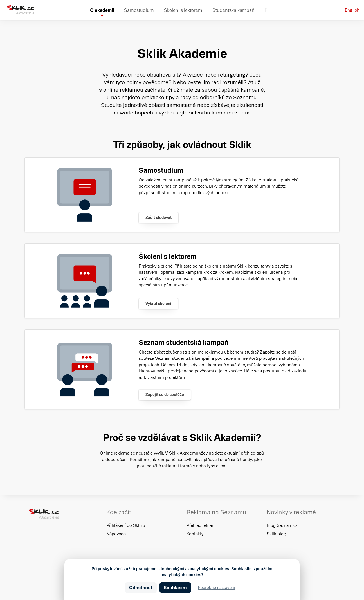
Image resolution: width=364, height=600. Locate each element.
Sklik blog (276, 534)
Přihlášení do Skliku (126, 525)
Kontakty (195, 534)
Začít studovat (159, 217)
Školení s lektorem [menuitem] (183, 10)
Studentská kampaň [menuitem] (233, 10)
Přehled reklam (201, 525)
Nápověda (116, 534)
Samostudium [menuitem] (139, 10)
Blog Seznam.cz (282, 525)
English (352, 10)
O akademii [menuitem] (102, 10)
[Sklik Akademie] (20, 10)
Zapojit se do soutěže (165, 395)
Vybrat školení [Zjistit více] (158, 304)
